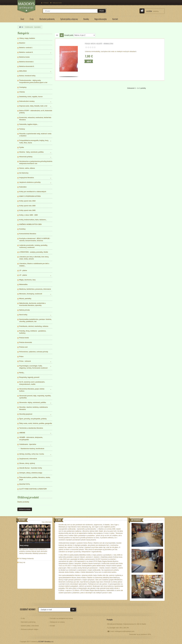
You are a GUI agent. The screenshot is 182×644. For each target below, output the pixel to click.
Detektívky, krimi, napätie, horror (31, 97)
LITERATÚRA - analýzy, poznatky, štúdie (34, 252)
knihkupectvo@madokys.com (124, 631)
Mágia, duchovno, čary (27, 280)
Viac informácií (47, 522)
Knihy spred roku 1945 (27, 210)
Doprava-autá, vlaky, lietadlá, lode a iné (33, 106)
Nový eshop (24, 545)
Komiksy (22, 229)
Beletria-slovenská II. (27, 66)
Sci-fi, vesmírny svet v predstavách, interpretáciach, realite (32, 383)
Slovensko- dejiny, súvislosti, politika (33, 402)
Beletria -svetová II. (26, 52)
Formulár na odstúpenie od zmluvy (61, 618)
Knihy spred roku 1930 (27, 206)
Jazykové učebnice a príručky (30, 182)
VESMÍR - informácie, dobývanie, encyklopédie (31, 438)
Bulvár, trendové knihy (27, 76)
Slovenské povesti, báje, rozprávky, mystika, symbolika (35, 397)
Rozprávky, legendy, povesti (29, 377)
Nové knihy (23, 315)
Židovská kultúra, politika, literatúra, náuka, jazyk (35, 479)
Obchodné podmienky (28, 622)
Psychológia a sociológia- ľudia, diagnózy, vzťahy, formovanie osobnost (33, 367)
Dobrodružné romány (27, 101)
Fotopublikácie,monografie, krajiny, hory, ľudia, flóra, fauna (34, 142)
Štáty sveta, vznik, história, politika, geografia (36, 423)
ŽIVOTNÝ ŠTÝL (25, 484)
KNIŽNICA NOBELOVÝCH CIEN (30, 224)
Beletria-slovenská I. (27, 62)
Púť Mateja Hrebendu (26, 559)
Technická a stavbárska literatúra (31, 428)
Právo (21, 357)
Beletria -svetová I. (26, 48)
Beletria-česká (24, 57)
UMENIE (22, 433)
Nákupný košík (56, 3)
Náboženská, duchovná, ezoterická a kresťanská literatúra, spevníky (32, 304)
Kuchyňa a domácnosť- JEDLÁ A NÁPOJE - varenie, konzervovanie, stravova (35, 240)
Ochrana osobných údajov (30, 629)
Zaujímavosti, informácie (28, 459)
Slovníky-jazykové (26, 414)
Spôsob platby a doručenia (30, 626)
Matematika (23, 284)
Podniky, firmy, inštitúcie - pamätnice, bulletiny (33, 332)
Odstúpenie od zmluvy (57, 622)
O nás (23, 618)
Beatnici (22, 43)
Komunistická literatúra (28, 234)
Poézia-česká (24, 338)
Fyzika (22, 147)
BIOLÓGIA (23, 71)
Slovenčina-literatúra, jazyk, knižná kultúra (32, 390)
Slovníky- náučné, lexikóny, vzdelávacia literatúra (33, 408)
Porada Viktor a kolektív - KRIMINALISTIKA (99, 44)
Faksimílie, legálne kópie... (29, 124)
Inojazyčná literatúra (27, 178)
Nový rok (22, 562)
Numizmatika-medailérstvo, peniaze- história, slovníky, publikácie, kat (35, 320)
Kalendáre (23, 187)
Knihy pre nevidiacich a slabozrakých (33, 192)
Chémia (22, 92)
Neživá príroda (24, 310)
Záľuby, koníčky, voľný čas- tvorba (32, 454)
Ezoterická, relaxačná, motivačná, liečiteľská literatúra (35, 119)
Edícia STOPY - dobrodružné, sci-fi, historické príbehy (36, 112)
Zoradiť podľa (69, 35)
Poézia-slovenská (26, 342)
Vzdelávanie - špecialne (28, 444)
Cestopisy (23, 87)
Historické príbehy (26, 157)
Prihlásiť (45, 3)
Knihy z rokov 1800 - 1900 (28, 215)
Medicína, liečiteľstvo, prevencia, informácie (35, 289)
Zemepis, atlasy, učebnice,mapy (31, 473)
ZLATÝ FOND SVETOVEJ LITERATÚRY (33, 489)
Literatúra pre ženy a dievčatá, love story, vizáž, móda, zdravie (34, 258)
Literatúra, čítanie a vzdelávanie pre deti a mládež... (34, 265)
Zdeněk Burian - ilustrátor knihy (31, 468)
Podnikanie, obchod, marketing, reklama (34, 326)
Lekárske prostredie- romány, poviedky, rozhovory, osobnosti (33, 246)
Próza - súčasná (25, 361)
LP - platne (23, 270)
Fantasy (22, 129)
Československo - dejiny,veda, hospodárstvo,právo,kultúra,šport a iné (33, 81)
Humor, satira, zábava (27, 168)
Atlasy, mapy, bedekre (27, 38)
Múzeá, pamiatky (25, 299)
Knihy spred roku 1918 (27, 201)
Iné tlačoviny (24, 173)
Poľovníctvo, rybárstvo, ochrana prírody (34, 352)
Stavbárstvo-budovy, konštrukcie (32, 449)
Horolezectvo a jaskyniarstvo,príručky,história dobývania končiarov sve (36, 162)
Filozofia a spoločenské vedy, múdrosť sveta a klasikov (35, 135)
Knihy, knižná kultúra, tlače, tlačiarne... (33, 220)
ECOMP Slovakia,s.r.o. (46, 642)
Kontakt (52, 626)
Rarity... (22, 373)
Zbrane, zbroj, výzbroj (27, 463)
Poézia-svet (23, 347)
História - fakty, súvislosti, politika (31, 152)
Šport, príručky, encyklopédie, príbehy (33, 419)
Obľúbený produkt (28, 497)
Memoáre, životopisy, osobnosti (31, 294)
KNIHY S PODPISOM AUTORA (30, 196)
